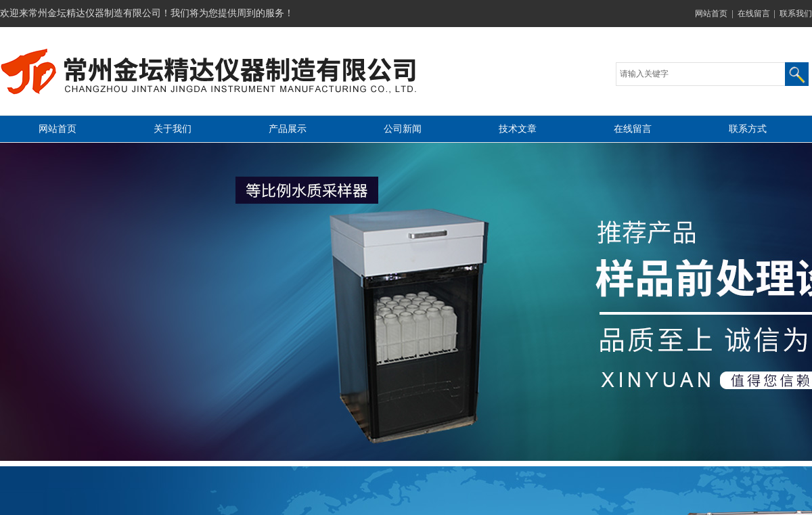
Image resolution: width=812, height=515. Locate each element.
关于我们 (173, 129)
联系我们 (796, 14)
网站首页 (711, 14)
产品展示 (288, 129)
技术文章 (518, 129)
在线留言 (754, 14)
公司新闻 (403, 129)
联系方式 (748, 129)
